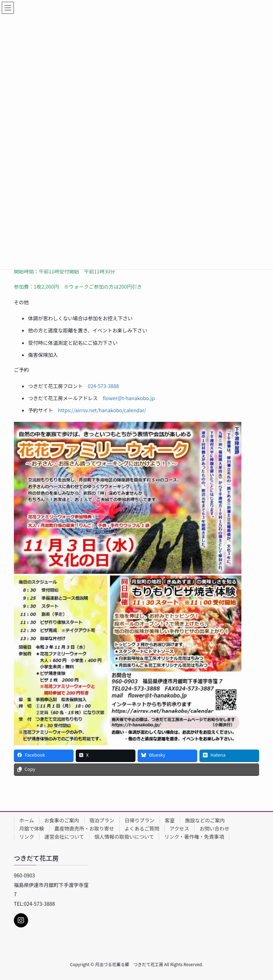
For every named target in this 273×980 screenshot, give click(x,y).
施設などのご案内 (205, 820)
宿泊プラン (102, 820)
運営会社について (64, 837)
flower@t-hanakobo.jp (129, 398)
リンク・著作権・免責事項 (194, 837)
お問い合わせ (214, 828)
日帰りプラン (140, 820)
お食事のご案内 (62, 820)
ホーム (27, 820)
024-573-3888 (103, 386)
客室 (170, 820)
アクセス (179, 828)
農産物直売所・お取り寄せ (84, 828)
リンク (27, 837)
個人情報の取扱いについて (124, 837)
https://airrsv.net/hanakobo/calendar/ (102, 410)
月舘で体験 (32, 828)
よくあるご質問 (142, 828)
